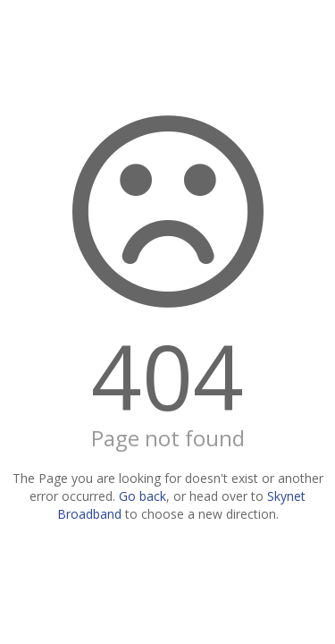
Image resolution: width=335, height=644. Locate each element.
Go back (142, 496)
